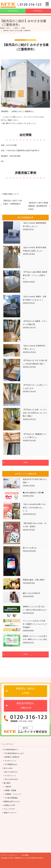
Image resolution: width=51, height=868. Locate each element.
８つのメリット (10, 761)
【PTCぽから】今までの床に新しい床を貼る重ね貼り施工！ (35, 362)
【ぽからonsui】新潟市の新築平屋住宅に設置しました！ (34, 249)
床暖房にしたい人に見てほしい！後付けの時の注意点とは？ (35, 608)
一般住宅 (8, 787)
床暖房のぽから (20, 858)
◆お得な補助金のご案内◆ (33, 493)
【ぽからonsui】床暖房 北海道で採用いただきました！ (34, 298)
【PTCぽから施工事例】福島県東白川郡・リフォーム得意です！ (35, 275)
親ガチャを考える (30, 548)
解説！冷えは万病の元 (31, 593)
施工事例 (7, 783)
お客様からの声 (9, 805)
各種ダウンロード (10, 813)
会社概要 (25, 855)
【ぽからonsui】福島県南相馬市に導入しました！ (34, 225)
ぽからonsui (8, 768)
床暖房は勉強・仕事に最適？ (34, 580)
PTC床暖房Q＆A (11, 764)
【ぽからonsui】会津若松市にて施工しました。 (34, 347)
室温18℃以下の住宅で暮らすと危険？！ (35, 481)
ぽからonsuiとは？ (12, 772)
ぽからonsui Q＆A (11, 779)
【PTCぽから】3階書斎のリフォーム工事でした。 (35, 436)
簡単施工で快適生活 (12, 757)
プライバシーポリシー (10, 855)
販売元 (25, 728)
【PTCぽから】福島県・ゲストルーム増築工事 (35, 323)
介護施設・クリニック (13, 794)
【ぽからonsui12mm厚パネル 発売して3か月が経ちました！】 (35, 508)
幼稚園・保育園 (10, 790)
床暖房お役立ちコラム (12, 801)
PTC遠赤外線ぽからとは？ (14, 753)
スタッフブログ (9, 809)
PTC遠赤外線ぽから (11, 750)
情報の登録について (11, 194)
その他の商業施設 (11, 798)
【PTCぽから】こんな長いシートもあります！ (35, 387)
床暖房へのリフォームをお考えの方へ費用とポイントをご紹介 (35, 638)
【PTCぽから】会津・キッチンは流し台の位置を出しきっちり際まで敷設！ (35, 413)
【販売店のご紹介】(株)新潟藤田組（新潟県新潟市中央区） (38, 206)
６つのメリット (10, 776)
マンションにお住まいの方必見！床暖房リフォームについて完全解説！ (35, 624)
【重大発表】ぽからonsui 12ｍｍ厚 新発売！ (35, 525)
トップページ (8, 744)
